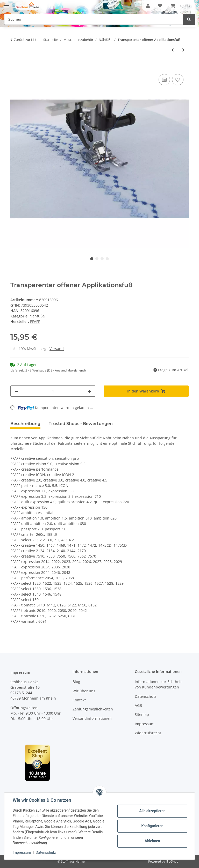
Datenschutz (46, 852)
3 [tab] (102, 259)
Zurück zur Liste (26, 40)
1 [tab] (92, 259)
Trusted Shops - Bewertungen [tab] (81, 424)
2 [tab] (97, 259)
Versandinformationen (92, 718)
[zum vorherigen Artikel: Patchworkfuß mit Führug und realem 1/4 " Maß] (173, 50)
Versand (57, 349)
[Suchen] (189, 19)
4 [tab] (107, 259)
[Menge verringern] (16, 391)
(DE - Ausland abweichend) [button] (66, 370)
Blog (76, 682)
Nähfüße (37, 316)
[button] (148, 6)
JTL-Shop (172, 861)
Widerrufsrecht (148, 733)
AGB (138, 705)
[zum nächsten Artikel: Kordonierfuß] (183, 50)
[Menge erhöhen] (89, 391)
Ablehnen (152, 841)
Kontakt (79, 700)
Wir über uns (84, 691)
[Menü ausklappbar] (7, 3)
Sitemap (142, 714)
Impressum (22, 852)
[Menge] (53, 391)
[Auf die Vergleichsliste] (164, 80)
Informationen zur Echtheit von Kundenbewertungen (158, 684)
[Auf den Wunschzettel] (178, 80)
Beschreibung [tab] (25, 424)
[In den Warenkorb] (15, 67)
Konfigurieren (152, 826)
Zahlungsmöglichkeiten (93, 709)
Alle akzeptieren (152, 811)
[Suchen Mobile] (94, 19)
